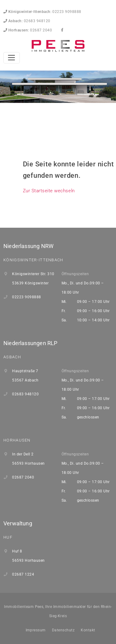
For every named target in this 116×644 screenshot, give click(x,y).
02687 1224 (23, 574)
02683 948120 (27, 21)
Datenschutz (63, 630)
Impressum (36, 630)
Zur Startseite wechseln (49, 191)
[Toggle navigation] (12, 58)
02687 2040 (28, 30)
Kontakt (88, 630)
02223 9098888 (42, 12)
